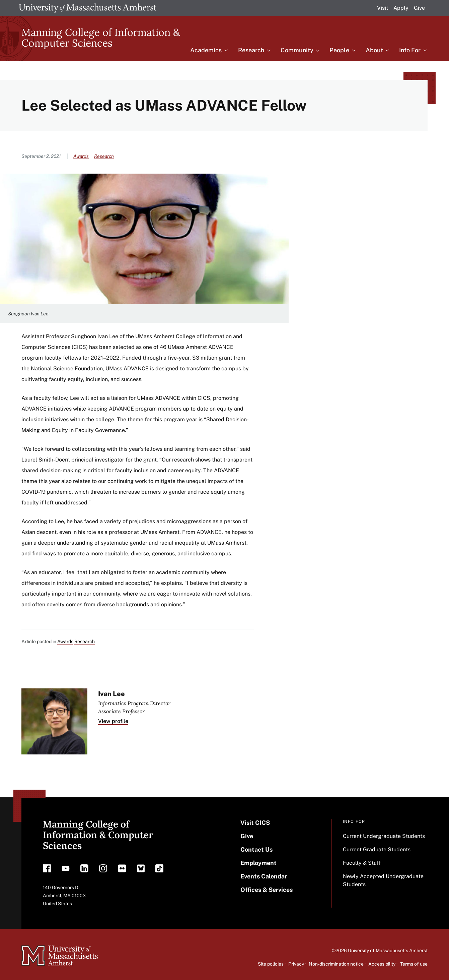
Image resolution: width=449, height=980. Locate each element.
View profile (113, 721)
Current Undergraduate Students (384, 836)
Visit (383, 8)
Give (419, 8)
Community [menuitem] (297, 50)
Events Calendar (264, 876)
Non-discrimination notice (336, 964)
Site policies (271, 964)
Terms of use (414, 964)
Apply (401, 8)
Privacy (296, 964)
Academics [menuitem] (206, 50)
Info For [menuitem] (410, 50)
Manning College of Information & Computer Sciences (101, 38)
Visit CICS (255, 823)
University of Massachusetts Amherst (388, 951)
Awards (81, 156)
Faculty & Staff (362, 863)
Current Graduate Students (377, 849)
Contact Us (256, 849)
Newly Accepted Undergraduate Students (383, 880)
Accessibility (382, 964)
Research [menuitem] (251, 50)
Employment (258, 863)
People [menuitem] (339, 50)
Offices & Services (267, 890)
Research (104, 156)
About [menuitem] (374, 50)
